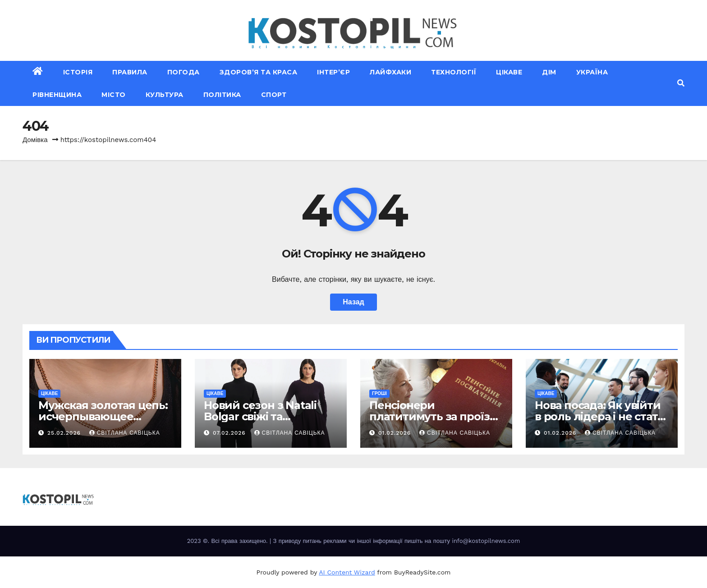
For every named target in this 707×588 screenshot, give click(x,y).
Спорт (274, 95)
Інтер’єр (333, 72)
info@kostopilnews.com (486, 541)
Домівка (35, 140)
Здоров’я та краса (259, 72)
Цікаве (509, 72)
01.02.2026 (396, 433)
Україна (592, 72)
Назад (353, 302)
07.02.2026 (230, 433)
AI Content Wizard (347, 572)
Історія (78, 72)
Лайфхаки (390, 72)
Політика (222, 95)
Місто (114, 95)
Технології (454, 72)
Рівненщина (57, 95)
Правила (130, 72)
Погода (184, 72)
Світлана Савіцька (125, 433)
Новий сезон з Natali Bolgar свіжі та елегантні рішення (260, 416)
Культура (165, 95)
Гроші (379, 393)
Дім (549, 72)
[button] (681, 83)
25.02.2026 (65, 433)
